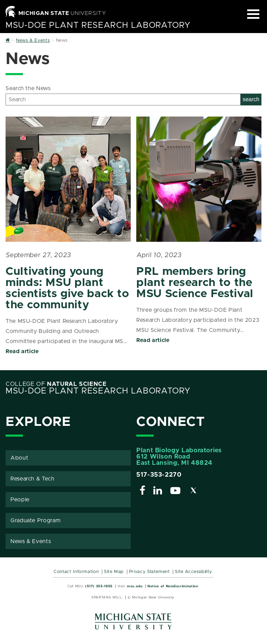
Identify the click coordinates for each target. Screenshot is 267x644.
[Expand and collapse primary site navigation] (253, 14)
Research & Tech (33, 479)
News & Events (31, 541)
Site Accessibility (193, 572)
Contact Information (76, 572)
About (19, 458)
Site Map (114, 572)
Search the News (28, 88)
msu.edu (135, 586)
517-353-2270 (159, 475)
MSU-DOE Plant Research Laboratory (98, 25)
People (20, 500)
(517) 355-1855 (99, 586)
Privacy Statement (149, 572)
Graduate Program (35, 520)
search (251, 99)
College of (56, 384)
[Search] (123, 100)
